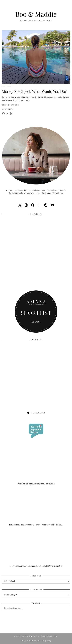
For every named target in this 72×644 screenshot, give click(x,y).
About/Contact (49, 636)
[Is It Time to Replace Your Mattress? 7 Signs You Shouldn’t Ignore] (36, 507)
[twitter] (20, 205)
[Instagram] (19, 234)
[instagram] (26, 205)
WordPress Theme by (36, 641)
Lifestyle (7, 86)
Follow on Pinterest (36, 413)
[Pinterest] (19, 359)
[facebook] (33, 205)
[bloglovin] (39, 205)
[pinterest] (46, 205)
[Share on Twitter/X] (7, 114)
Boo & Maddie (36, 14)
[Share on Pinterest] (11, 114)
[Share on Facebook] (4, 114)
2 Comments (8, 109)
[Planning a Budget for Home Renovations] (36, 466)
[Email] (52, 205)
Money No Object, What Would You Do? (34, 91)
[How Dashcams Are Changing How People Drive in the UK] (36, 548)
